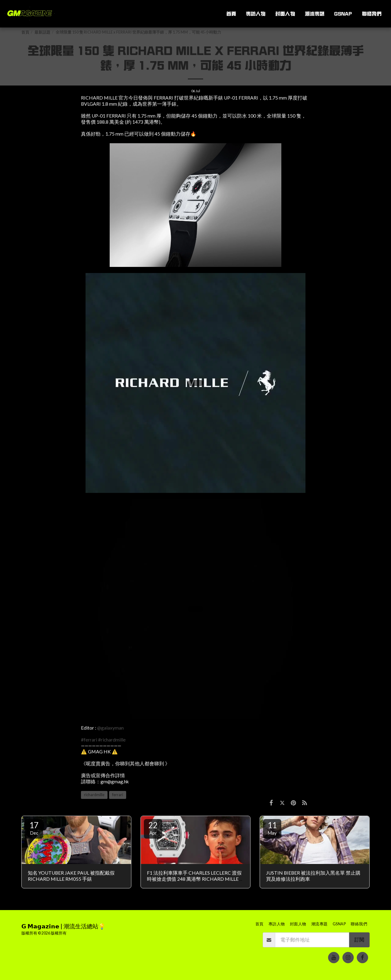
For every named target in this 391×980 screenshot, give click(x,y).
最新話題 (42, 32)
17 (34, 828)
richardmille (94, 795)
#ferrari (89, 740)
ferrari (118, 795)
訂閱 (359, 940)
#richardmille (112, 740)
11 (272, 828)
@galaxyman (110, 728)
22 (153, 828)
